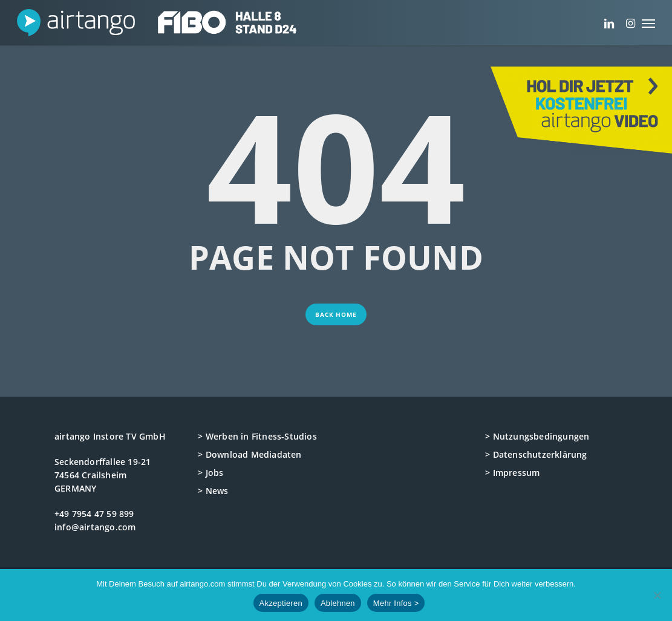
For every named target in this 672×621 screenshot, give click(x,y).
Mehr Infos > (396, 603)
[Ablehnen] (657, 595)
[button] (648, 23)
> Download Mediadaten (250, 454)
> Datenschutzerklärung (536, 454)
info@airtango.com (95, 527)
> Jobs (210, 473)
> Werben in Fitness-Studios (257, 436)
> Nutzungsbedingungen (537, 436)
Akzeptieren (281, 603)
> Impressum (512, 473)
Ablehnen (338, 603)
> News (213, 491)
